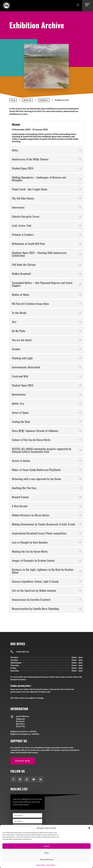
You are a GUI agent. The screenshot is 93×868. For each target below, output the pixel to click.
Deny (47, 853)
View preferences (47, 859)
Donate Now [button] (23, 761)
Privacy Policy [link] (41, 865)
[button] (89, 828)
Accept (46, 846)
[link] (6, 8)
